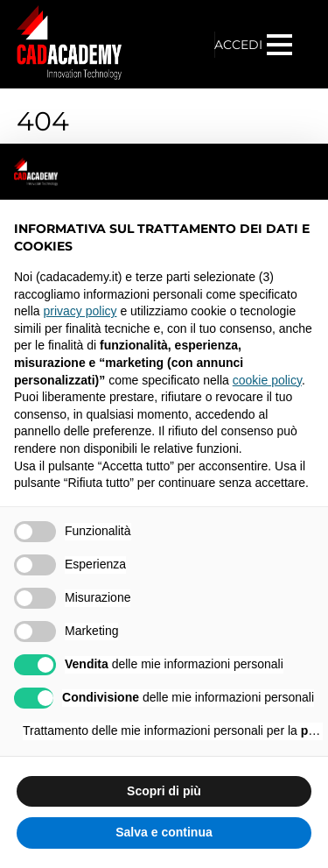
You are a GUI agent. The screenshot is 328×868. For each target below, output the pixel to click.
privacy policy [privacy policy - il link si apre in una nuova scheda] (80, 311)
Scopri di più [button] (164, 791)
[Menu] (282, 45)
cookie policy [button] (267, 380)
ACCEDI (238, 45)
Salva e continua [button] (164, 832)
